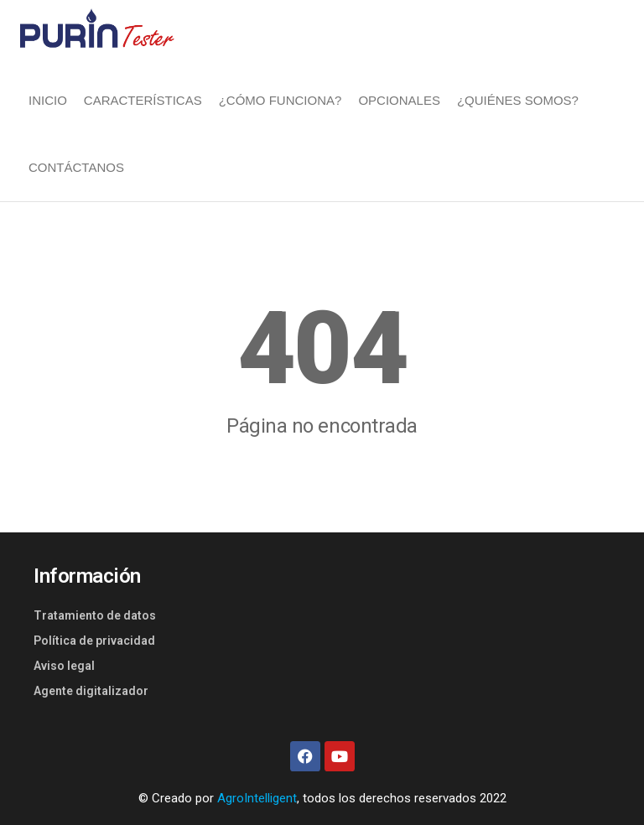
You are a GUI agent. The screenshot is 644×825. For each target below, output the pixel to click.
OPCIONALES (399, 100)
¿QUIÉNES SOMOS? (518, 100)
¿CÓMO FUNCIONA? (280, 100)
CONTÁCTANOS (76, 167)
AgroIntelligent (257, 798)
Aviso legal (64, 666)
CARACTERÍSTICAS (143, 100)
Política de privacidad (94, 641)
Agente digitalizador (91, 691)
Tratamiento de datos (95, 615)
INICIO (48, 100)
